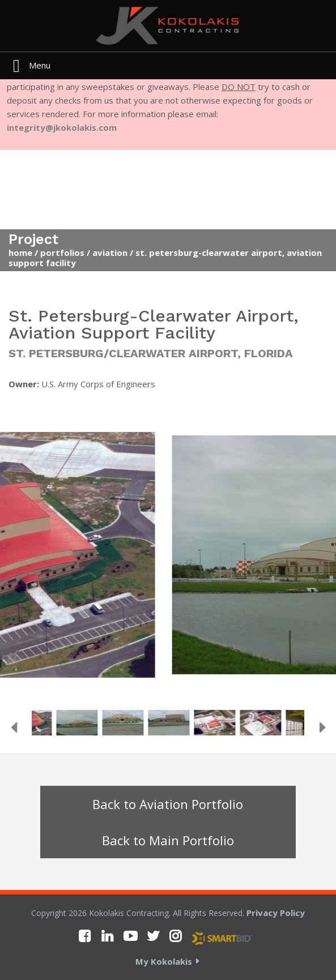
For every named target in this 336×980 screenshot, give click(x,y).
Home (20, 253)
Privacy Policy (276, 913)
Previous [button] (14, 727)
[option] (168, 559)
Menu (40, 65)
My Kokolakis (164, 961)
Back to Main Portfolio (168, 840)
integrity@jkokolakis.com (62, 127)
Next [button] (322, 727)
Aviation (110, 253)
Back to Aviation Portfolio (168, 804)
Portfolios (62, 253)
